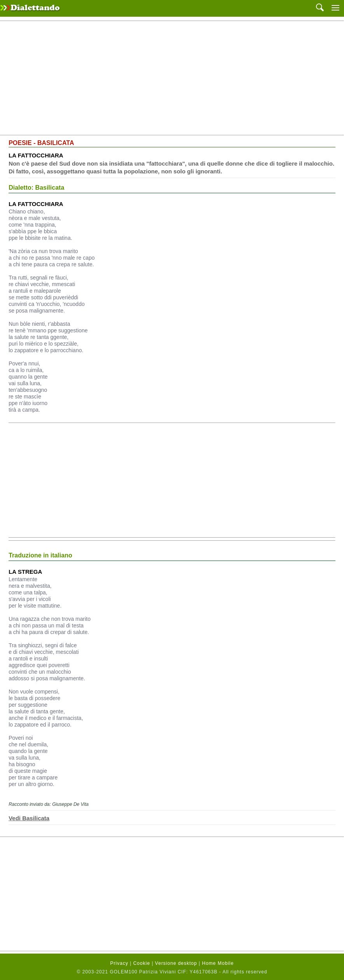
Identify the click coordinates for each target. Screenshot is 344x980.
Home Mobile (218, 963)
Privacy (119, 963)
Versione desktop (176, 963)
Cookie (142, 963)
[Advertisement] (172, 78)
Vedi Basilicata (29, 818)
